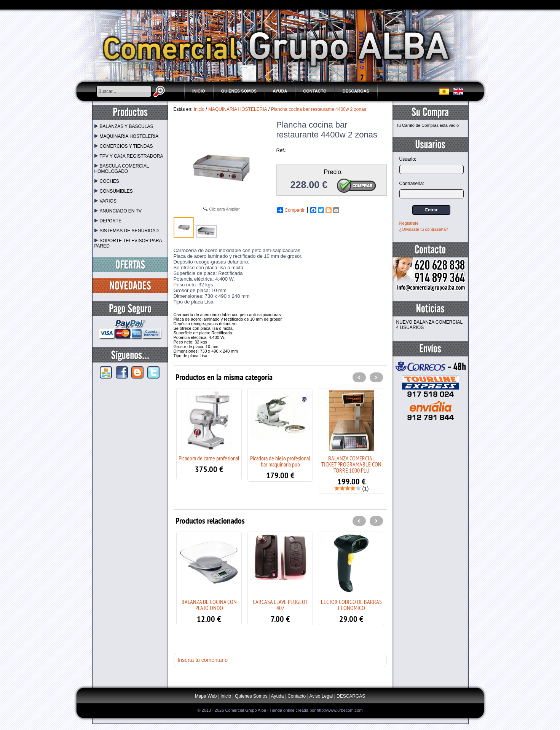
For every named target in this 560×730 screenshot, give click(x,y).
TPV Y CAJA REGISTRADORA (129, 156)
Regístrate (409, 223)
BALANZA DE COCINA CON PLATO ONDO (209, 605)
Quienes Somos (239, 91)
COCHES (107, 181)
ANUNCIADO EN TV (118, 211)
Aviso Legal (321, 696)
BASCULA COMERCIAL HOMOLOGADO (122, 169)
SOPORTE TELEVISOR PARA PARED (128, 243)
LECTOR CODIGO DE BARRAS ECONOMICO (351, 605)
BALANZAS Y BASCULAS (124, 126)
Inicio (199, 91)
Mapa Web (207, 696)
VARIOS (105, 201)
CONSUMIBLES (114, 191)
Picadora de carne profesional (209, 458)
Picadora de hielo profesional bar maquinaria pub (280, 461)
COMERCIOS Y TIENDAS (124, 146)
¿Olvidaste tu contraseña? (424, 229)
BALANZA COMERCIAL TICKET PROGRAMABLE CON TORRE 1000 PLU (351, 464)
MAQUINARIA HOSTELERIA (127, 136)
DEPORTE (108, 221)
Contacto (315, 91)
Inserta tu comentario (203, 660)
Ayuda (280, 91)
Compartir (291, 210)
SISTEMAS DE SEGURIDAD (127, 231)
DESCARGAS (356, 91)
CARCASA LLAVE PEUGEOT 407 (280, 605)
